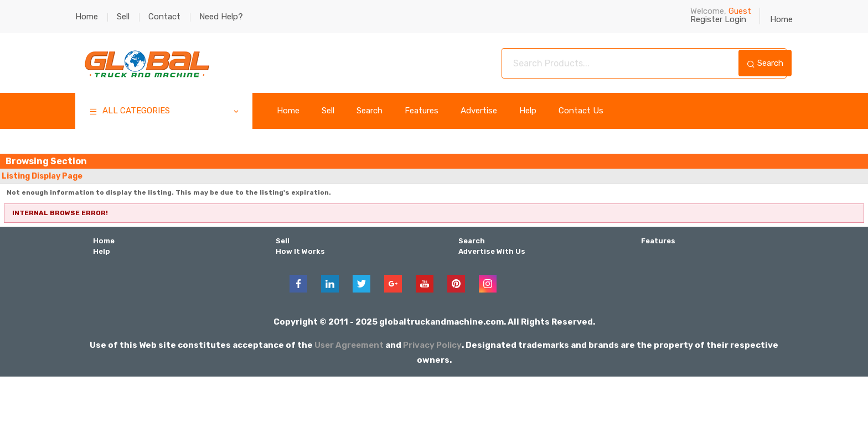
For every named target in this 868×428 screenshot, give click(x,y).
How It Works (299, 250)
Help (528, 111)
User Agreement (349, 343)
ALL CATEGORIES (165, 112)
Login (735, 19)
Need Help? (221, 17)
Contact (164, 17)
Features (422, 111)
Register (706, 19)
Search (765, 63)
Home (87, 17)
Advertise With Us (491, 250)
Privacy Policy (434, 343)
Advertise (479, 111)
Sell (123, 17)
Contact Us (581, 111)
